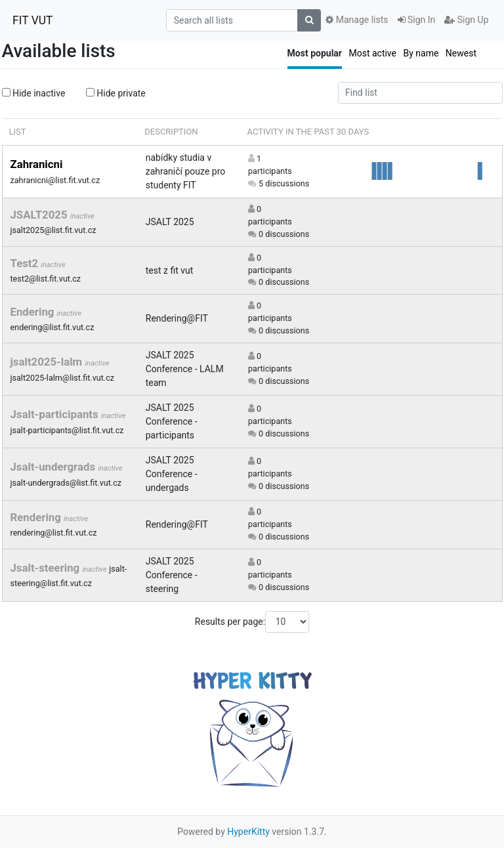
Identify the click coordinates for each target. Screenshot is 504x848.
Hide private (116, 93)
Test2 (26, 263)
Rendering (37, 517)
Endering (34, 312)
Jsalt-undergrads (54, 467)
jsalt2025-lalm (48, 362)
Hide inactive (34, 93)
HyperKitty (248, 832)
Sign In (417, 20)
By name (421, 53)
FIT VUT (33, 20)
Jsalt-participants (56, 414)
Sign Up (466, 20)
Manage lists (357, 20)
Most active (372, 53)
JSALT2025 (40, 215)
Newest (461, 53)
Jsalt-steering (47, 568)
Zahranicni (37, 164)
